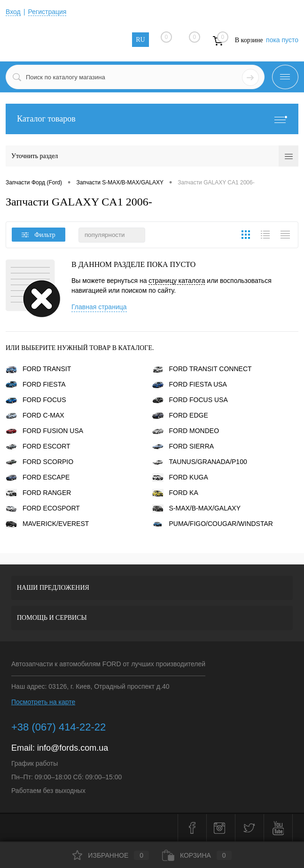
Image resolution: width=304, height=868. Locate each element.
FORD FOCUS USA (190, 400)
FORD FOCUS (36, 400)
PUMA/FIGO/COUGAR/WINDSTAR (213, 524)
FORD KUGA (180, 477)
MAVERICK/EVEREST (47, 524)
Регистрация (47, 12)
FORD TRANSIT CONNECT (202, 369)
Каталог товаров (152, 119)
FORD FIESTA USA (190, 384)
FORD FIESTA (36, 384)
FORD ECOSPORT (43, 508)
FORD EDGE (180, 415)
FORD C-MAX (35, 415)
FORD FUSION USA (44, 431)
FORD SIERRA (183, 446)
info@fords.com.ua (73, 748)
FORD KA (175, 493)
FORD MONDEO (186, 431)
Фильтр (39, 235)
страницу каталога (177, 281)
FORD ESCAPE (38, 477)
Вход (13, 12)
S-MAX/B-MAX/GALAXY (196, 508)
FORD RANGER (38, 493)
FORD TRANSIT (38, 369)
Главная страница (99, 307)
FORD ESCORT (38, 446)
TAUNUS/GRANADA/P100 (200, 462)
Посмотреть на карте (43, 702)
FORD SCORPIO (39, 462)
